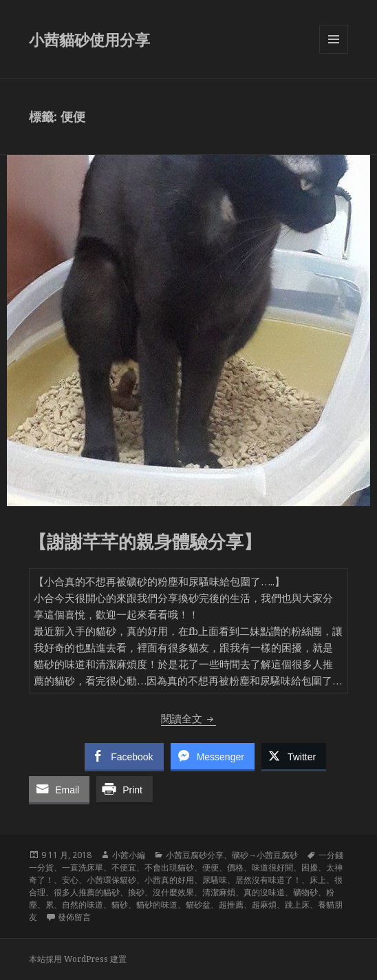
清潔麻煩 (219, 892)
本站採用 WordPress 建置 (78, 959)
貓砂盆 (198, 905)
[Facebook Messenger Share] (213, 756)
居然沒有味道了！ (268, 880)
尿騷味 (215, 880)
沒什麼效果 (173, 892)
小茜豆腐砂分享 (195, 855)
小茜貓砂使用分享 (89, 39)
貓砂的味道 (157, 905)
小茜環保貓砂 (111, 880)
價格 (235, 867)
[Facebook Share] (124, 756)
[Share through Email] (59, 789)
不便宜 (124, 867)
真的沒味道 (264, 892)
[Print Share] (125, 789)
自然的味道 (83, 905)
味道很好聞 (272, 867)
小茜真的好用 (169, 880)
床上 (318, 880)
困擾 (310, 867)
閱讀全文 (188, 718)
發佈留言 (74, 917)
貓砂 (120, 905)
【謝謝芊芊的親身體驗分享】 (145, 541)
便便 (211, 867)
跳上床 (297, 905)
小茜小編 (129, 855)
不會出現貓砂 (169, 867)
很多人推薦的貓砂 (87, 892)
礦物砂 (305, 892)
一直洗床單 (83, 867)
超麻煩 (264, 905)
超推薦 (231, 905)
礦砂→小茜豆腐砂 (265, 855)
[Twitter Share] (294, 756)
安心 (70, 880)
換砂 (136, 892)
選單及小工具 (334, 53)
